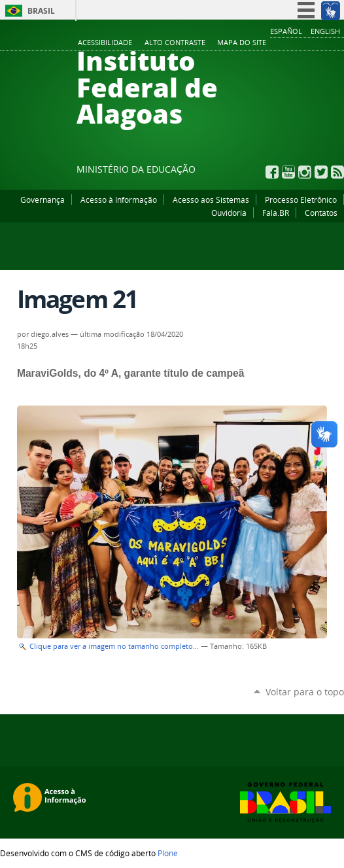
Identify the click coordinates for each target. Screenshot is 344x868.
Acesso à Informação (119, 200)
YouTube (288, 172)
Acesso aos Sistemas (211, 200)
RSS (337, 172)
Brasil (41, 11)
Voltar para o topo (305, 692)
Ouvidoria (229, 213)
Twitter (321, 172)
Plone (168, 853)
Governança (43, 200)
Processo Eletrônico (301, 200)
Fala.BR (276, 213)
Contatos (321, 213)
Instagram (305, 172)
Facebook (272, 172)
